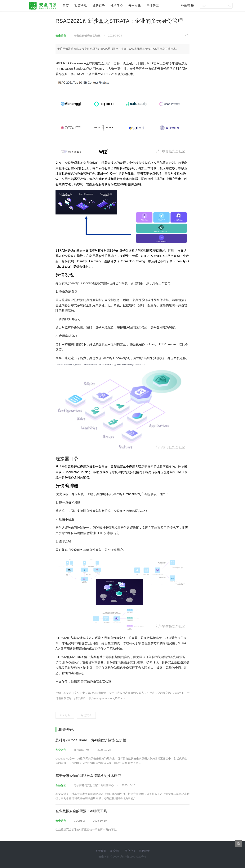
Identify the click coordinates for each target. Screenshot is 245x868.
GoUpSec (80, 821)
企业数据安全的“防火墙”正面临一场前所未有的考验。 (87, 829)
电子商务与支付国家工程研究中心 (94, 785)
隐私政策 (144, 851)
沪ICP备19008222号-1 (133, 857)
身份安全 (86, 715)
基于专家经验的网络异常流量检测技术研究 (88, 776)
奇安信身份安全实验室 (87, 36)
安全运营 (61, 36)
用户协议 (130, 851)
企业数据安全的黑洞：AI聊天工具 (81, 811)
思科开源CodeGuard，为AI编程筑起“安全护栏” (91, 740)
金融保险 (61, 785)
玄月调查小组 (82, 750)
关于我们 (101, 851)
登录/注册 (187, 6)
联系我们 (115, 851)
